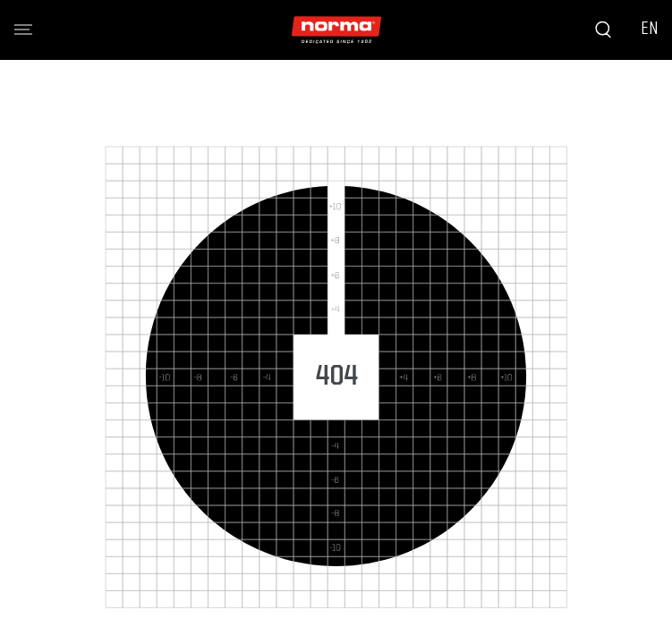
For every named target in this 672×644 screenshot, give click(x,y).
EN (649, 30)
